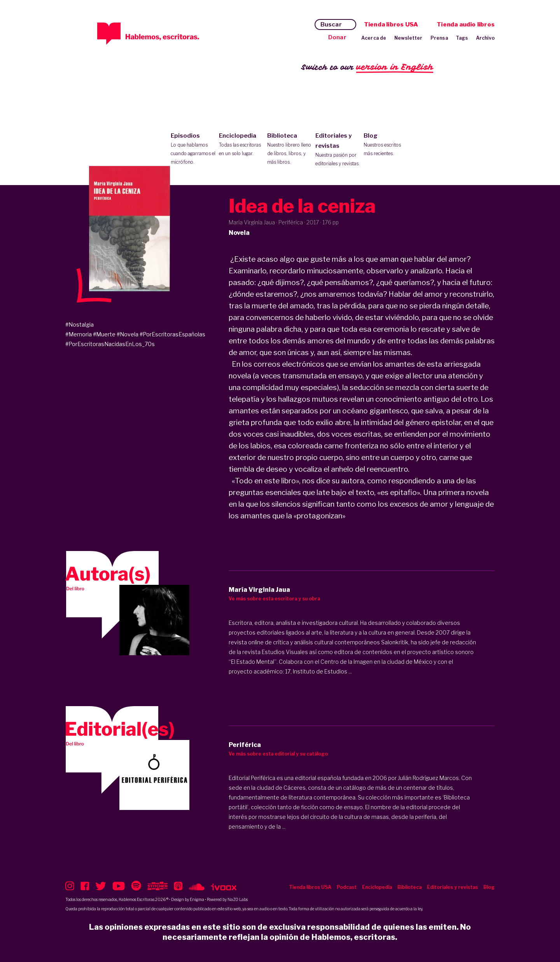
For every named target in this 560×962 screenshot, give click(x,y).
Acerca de (374, 38)
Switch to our (367, 67)
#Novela (128, 334)
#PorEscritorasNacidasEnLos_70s (110, 344)
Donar (337, 37)
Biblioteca (290, 149)
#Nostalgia (80, 324)
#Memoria (79, 334)
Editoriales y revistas (338, 150)
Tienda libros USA (391, 24)
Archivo (485, 38)
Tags (462, 38)
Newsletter (409, 38)
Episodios (193, 149)
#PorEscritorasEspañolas (172, 334)
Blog (386, 145)
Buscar (331, 24)
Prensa (439, 38)
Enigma (197, 899)
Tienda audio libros (466, 24)
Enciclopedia (241, 145)
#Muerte (104, 334)
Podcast (347, 887)
